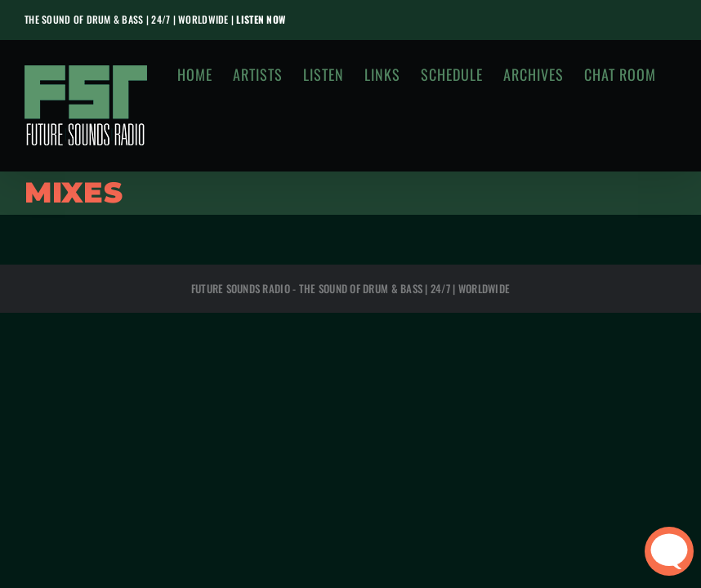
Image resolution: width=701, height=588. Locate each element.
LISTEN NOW (261, 19)
